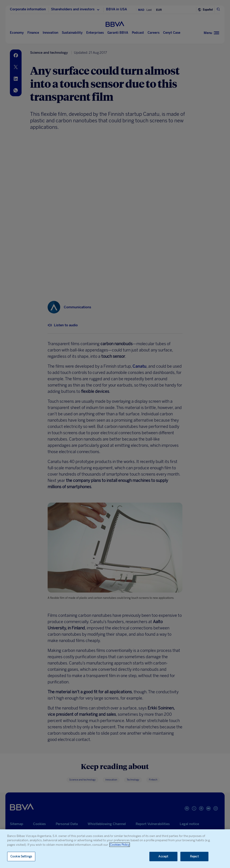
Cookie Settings (21, 856)
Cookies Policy (120, 845)
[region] (115, 849)
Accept (163, 856)
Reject (194, 856)
